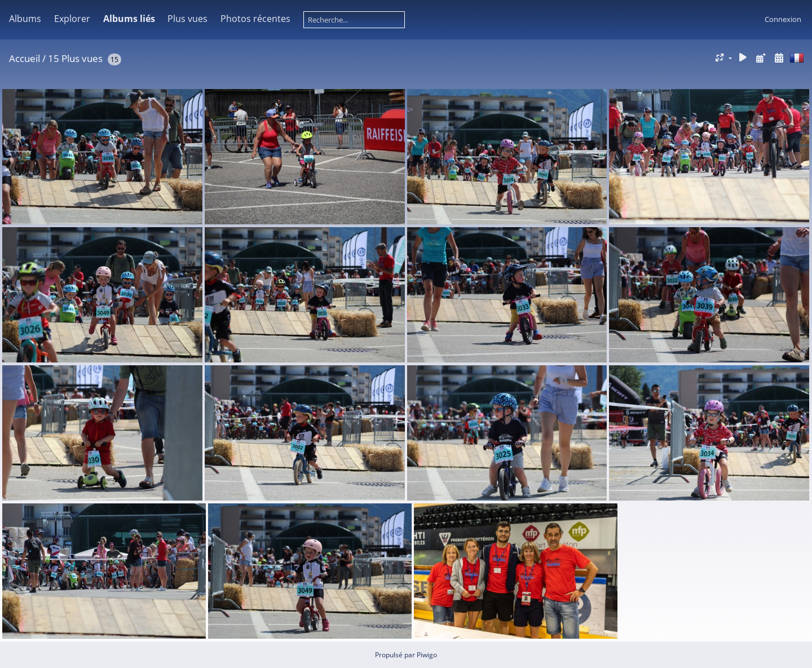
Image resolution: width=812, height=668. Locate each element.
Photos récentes (255, 19)
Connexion (783, 19)
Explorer (72, 19)
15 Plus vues (75, 58)
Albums (25, 19)
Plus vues (187, 19)
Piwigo (427, 655)
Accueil (25, 58)
